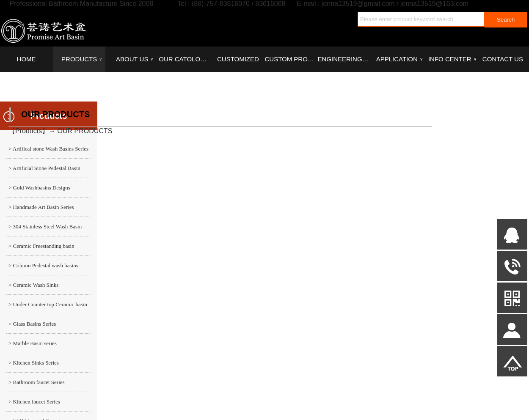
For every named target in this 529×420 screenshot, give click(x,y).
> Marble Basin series (33, 343)
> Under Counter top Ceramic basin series (47, 307)
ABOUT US (135, 59)
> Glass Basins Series (32, 324)
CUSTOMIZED (238, 59)
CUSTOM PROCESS (291, 59)
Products (29, 131)
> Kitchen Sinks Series (34, 363)
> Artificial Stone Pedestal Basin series (43, 171)
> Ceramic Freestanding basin (41, 246)
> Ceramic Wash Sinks (33, 285)
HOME (26, 59)
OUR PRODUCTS (85, 131)
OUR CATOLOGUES (185, 59)
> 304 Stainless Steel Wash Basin (45, 226)
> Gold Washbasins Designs (39, 188)
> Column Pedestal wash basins (43, 265)
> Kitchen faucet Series (34, 402)
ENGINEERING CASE (344, 59)
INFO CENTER (452, 59)
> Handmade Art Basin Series (41, 207)
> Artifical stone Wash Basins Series (48, 149)
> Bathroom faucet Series (37, 382)
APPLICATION (400, 59)
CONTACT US (503, 59)
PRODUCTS (82, 59)
